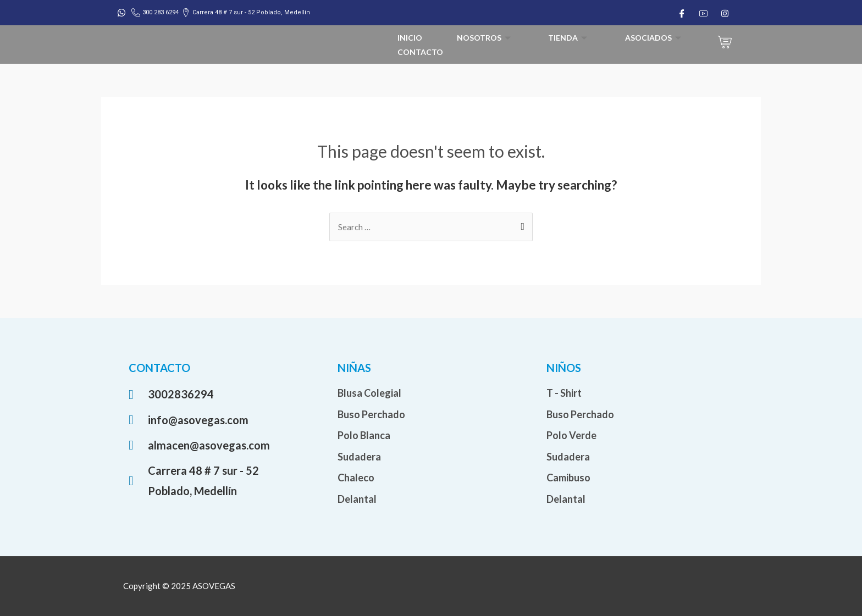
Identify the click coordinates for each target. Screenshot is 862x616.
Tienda (569, 38)
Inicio (410, 38)
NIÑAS (354, 368)
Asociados (654, 38)
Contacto (420, 52)
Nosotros (485, 38)
